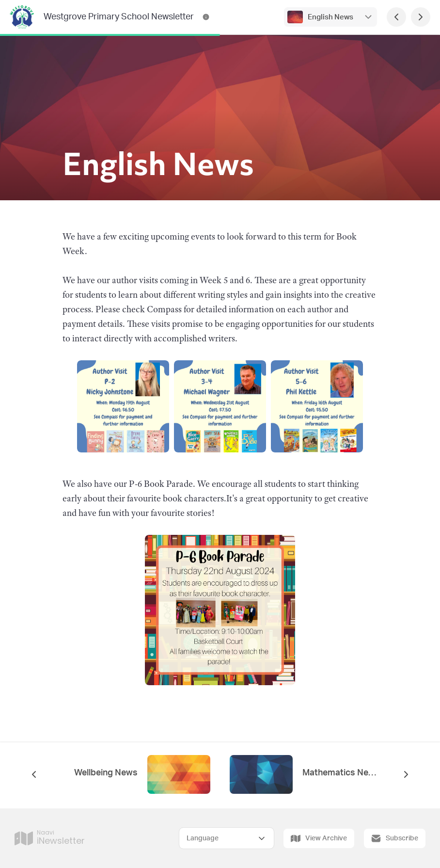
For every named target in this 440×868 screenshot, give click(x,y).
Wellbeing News (106, 773)
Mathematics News (340, 773)
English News (330, 17)
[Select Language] (227, 838)
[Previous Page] (396, 17)
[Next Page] (421, 17)
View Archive (319, 838)
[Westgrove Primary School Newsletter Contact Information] (206, 17)
